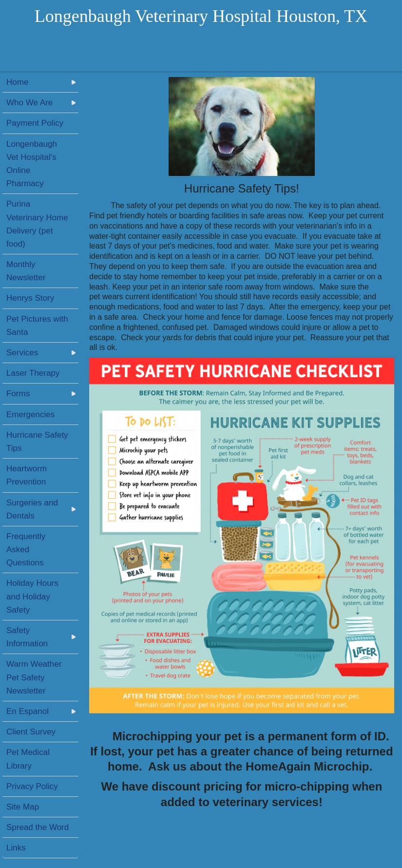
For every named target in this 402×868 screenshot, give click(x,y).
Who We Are (29, 103)
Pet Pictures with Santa (37, 326)
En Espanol (28, 711)
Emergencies (30, 415)
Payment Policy (35, 123)
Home (17, 82)
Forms (18, 394)
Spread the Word (38, 827)
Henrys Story (30, 298)
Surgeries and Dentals (32, 509)
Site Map (23, 807)
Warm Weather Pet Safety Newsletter (34, 677)
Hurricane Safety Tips (37, 442)
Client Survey (31, 732)
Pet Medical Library (28, 759)
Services (22, 353)
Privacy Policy (32, 786)
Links (16, 848)
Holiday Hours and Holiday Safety (32, 596)
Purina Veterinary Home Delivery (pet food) (37, 224)
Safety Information (27, 637)
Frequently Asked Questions (26, 550)
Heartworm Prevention (27, 475)
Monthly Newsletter (26, 271)
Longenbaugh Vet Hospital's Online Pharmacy (32, 164)
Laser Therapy (33, 373)
